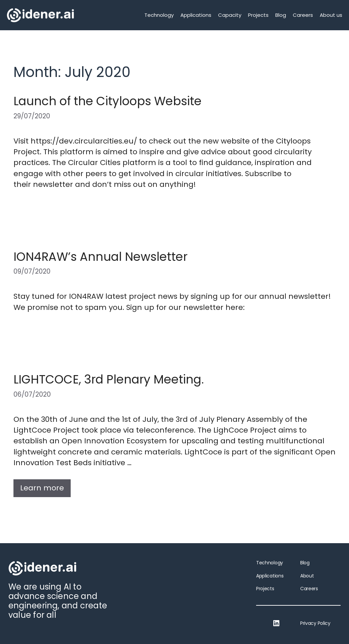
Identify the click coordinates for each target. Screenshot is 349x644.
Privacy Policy (315, 623)
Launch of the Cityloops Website (108, 101)
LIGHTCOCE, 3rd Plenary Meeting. (109, 379)
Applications (196, 15)
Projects (258, 15)
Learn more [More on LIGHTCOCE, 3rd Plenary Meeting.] (42, 488)
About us (331, 15)
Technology (159, 15)
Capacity (230, 15)
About (307, 576)
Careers (303, 15)
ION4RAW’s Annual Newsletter (100, 257)
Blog (281, 15)
